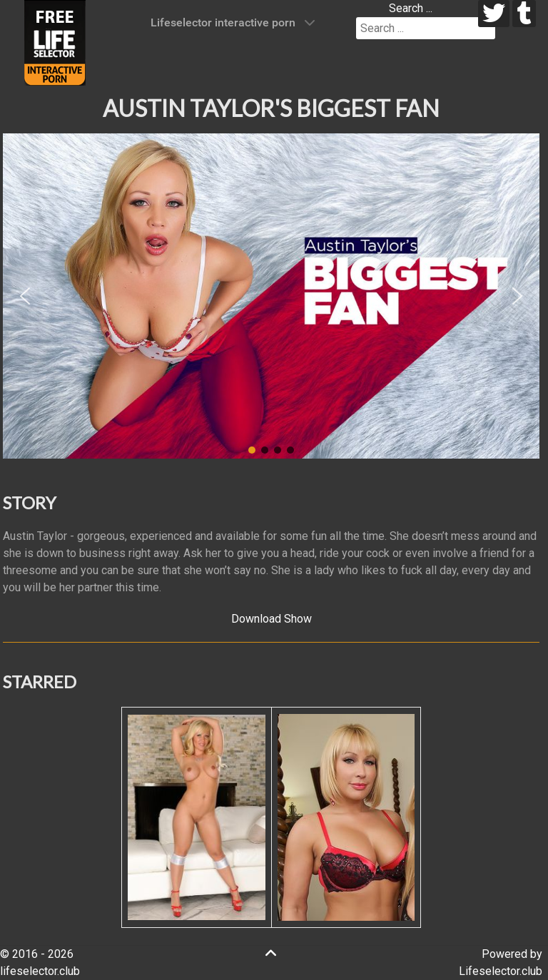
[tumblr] (524, 14)
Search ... (411, 8)
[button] (25, 296)
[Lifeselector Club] (55, 42)
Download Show (272, 619)
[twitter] (494, 14)
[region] (271, 296)
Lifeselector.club (501, 971)
